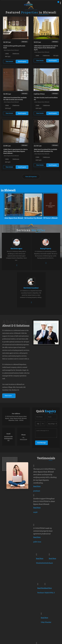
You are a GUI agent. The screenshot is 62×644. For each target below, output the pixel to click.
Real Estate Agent (16, 249)
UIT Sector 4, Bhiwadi (50, 218)
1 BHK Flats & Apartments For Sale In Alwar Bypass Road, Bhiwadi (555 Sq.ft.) (46, 48)
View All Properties (31, 177)
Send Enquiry (22, 62)
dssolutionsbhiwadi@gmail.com (8, 439)
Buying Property (46, 249)
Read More (37, 486)
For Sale (24, 42)
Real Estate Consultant (31, 288)
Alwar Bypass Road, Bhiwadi (14, 218)
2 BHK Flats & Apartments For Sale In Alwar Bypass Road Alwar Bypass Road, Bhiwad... (15, 151)
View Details (9, 62)
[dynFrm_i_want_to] (52, 424)
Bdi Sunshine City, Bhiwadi (33, 218)
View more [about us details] (8, 396)
